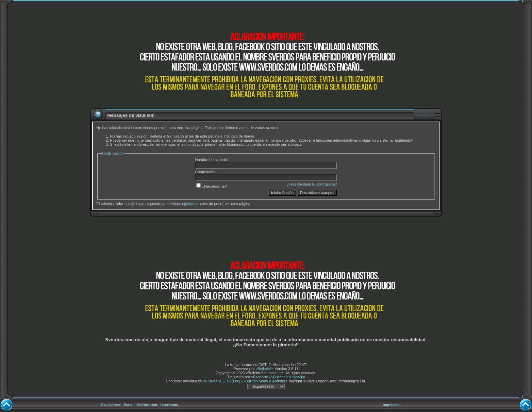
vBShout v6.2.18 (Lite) (222, 381)
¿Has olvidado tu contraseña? (312, 184)
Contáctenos (111, 405)
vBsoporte (260, 377)
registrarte (189, 204)
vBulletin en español (288, 377)
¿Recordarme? (211, 186)
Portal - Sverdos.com (140, 405)
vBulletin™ (265, 369)
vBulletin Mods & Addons (264, 381)
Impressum (169, 405)
